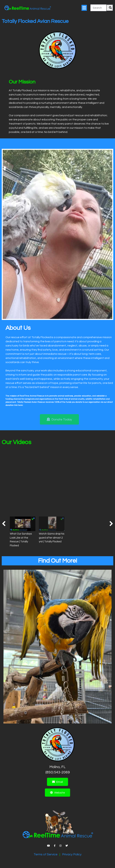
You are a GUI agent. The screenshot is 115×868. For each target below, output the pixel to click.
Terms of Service (46, 854)
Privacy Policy (72, 854)
